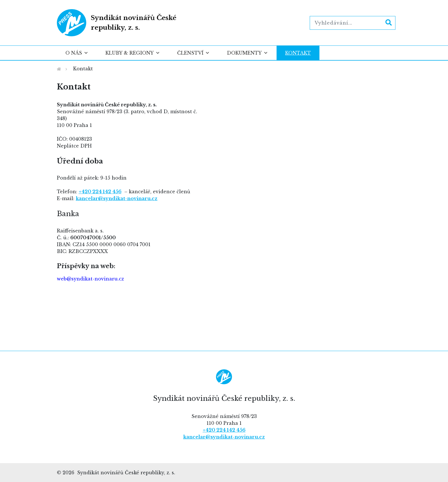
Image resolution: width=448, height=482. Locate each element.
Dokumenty (247, 53)
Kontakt (298, 53)
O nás (77, 53)
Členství (193, 53)
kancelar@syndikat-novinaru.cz (117, 198)
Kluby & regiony (133, 53)
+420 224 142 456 (224, 430)
